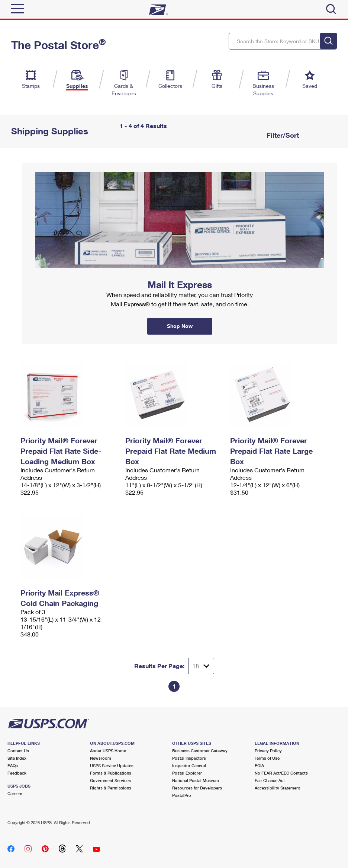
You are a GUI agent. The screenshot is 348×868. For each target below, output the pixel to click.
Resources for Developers (197, 788)
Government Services (110, 780)
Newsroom (101, 758)
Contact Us (18, 751)
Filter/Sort (282, 135)
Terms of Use (267, 758)
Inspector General (189, 765)
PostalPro (182, 795)
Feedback (17, 773)
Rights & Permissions (111, 788)
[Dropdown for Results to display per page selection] (201, 666)
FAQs (13, 765)
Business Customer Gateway (200, 751)
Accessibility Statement (277, 788)
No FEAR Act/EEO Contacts (281, 773)
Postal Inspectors (189, 758)
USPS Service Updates (112, 765)
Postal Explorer (187, 773)
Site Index (17, 758)
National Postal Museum (196, 780)
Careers (15, 793)
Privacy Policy (268, 751)
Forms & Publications (111, 773)
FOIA (259, 765)
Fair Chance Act (270, 780)
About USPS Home (108, 751)
